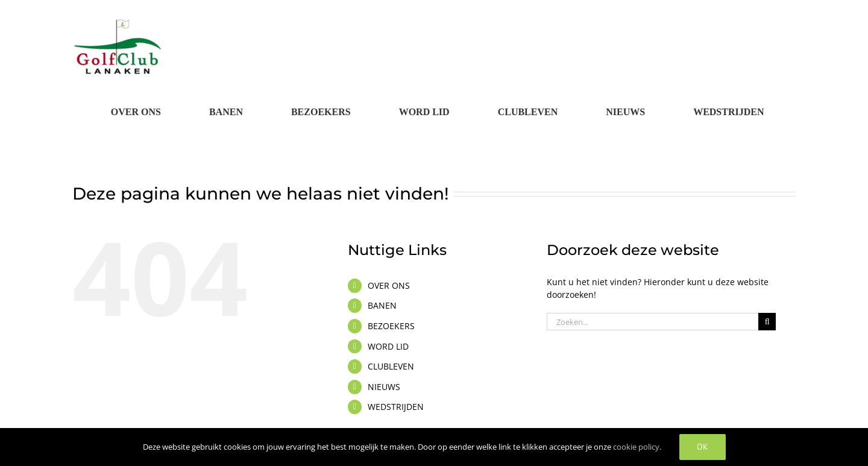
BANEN (382, 305)
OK (703, 447)
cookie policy (636, 447)
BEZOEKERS (391, 326)
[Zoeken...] (653, 322)
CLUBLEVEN (391, 366)
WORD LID (388, 346)
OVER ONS (389, 285)
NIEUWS (384, 387)
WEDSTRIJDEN (396, 407)
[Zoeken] (767, 322)
